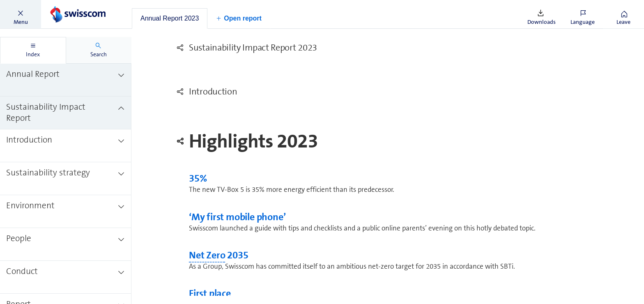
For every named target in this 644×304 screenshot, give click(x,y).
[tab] (170, 18)
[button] (21, 14)
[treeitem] (66, 80)
